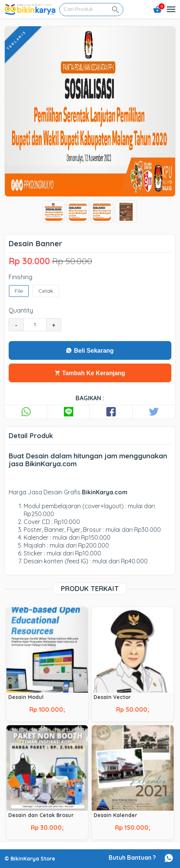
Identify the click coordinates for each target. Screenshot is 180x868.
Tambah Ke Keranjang (90, 373)
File (19, 291)
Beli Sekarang (90, 351)
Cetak (46, 291)
